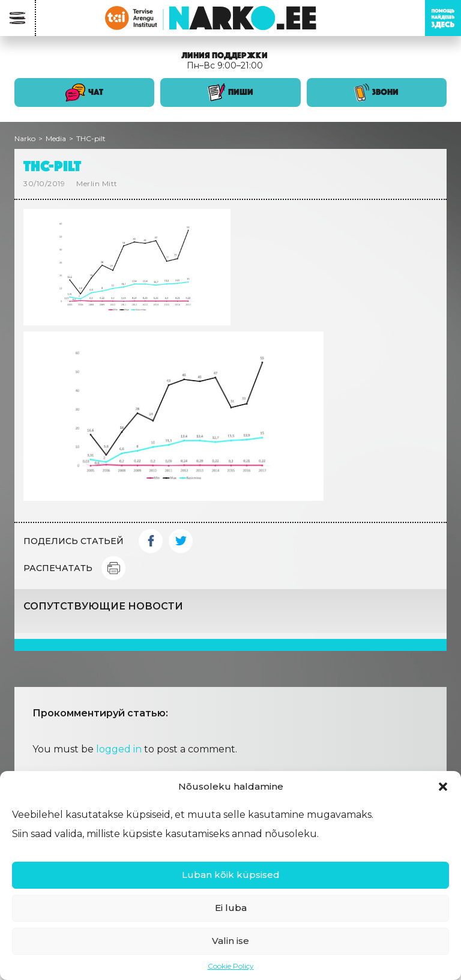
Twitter (181, 541)
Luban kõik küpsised (231, 875)
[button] (443, 787)
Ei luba (231, 908)
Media (56, 138)
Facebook (151, 541)
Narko (25, 138)
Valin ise (230, 941)
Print (113, 568)
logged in (119, 749)
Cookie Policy (231, 966)
